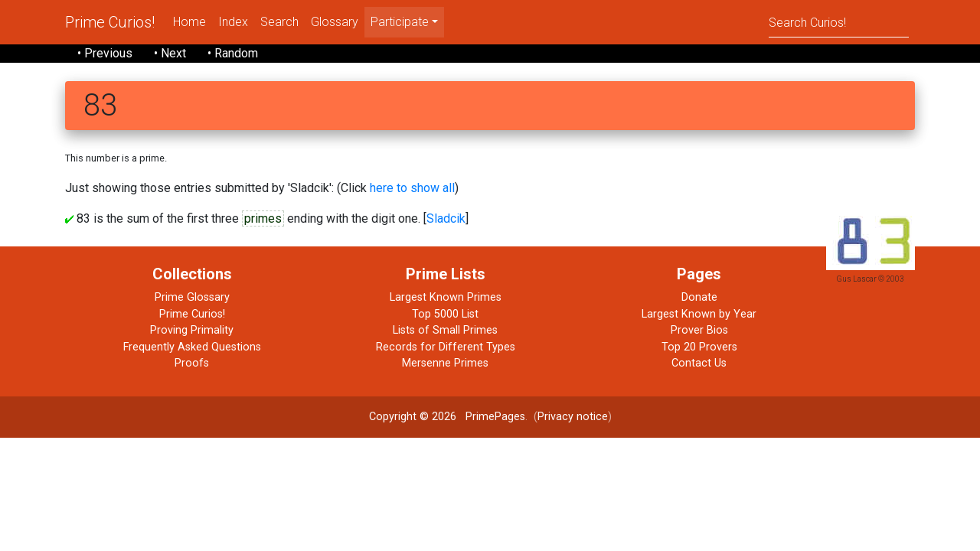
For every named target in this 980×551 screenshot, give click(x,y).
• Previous (105, 53)
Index (233, 22)
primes (263, 218)
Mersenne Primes (445, 363)
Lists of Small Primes (445, 330)
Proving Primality (192, 330)
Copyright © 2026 (413, 417)
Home (189, 22)
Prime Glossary (192, 297)
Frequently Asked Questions (192, 347)
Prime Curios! (110, 22)
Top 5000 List (445, 314)
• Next (170, 53)
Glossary (335, 22)
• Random (233, 53)
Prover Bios (699, 330)
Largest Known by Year (699, 314)
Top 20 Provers (699, 347)
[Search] (839, 22)
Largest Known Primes (446, 297)
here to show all (412, 188)
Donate (699, 297)
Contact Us (699, 363)
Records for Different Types (446, 347)
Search (279, 22)
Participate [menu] (400, 22)
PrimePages (495, 417)
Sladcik (446, 218)
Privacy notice (573, 417)
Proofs (192, 363)
